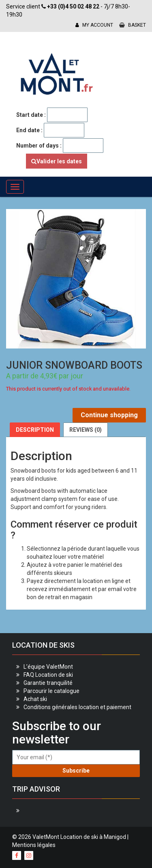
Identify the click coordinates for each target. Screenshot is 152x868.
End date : (29, 130)
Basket (133, 25)
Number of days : (39, 146)
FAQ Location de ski (48, 675)
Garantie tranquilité (48, 683)
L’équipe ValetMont (48, 667)
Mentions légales (34, 845)
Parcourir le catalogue (51, 691)
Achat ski (35, 699)
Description (35, 430)
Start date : (31, 115)
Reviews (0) (86, 430)
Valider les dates (57, 161)
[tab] (35, 430)
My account (94, 25)
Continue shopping (109, 415)
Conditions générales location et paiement (77, 707)
